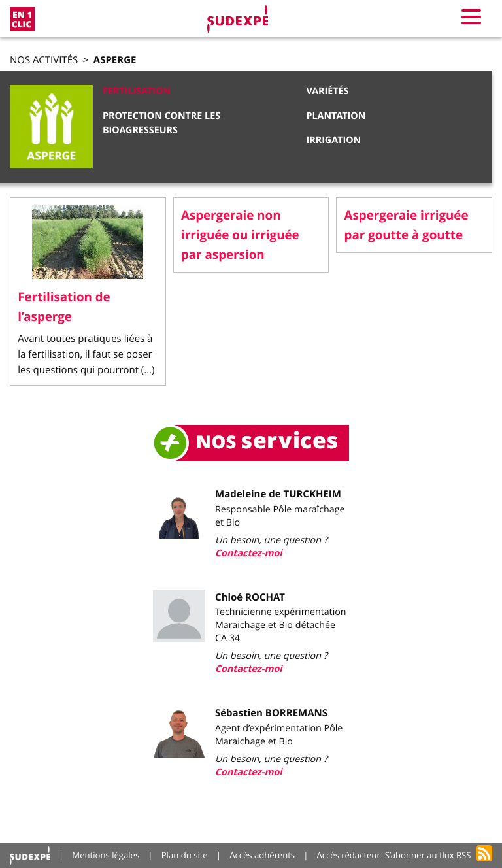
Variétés (327, 91)
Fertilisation (137, 91)
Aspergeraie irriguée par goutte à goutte (407, 225)
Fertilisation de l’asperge (64, 307)
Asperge (115, 60)
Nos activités (44, 60)
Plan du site (185, 855)
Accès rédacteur (349, 855)
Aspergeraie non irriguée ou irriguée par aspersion (240, 235)
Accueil (30, 855)
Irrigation (333, 140)
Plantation (336, 116)
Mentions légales (106, 855)
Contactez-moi (249, 553)
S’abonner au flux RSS (428, 855)
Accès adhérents (262, 855)
